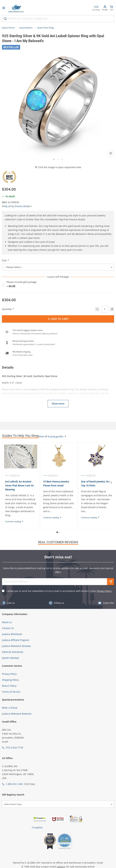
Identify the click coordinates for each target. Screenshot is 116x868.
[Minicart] (112, 8)
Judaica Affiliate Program (16, 640)
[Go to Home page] (16, 8)
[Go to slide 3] (62, 159)
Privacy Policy (104, 591)
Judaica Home (8, 28)
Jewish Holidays (11, 658)
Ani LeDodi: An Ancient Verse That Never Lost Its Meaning (19, 485)
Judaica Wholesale (12, 634)
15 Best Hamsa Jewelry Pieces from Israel (56, 483)
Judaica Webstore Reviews (16, 646)
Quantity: (8, 309)
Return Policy (9, 686)
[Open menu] (4, 8)
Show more (58, 404)
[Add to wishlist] (111, 154)
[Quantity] (105, 309)
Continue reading (14, 521)
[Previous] (5, 483)
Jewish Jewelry (26, 28)
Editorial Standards (13, 652)
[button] (58, 101)
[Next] (111, 483)
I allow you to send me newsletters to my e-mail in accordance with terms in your (59, 591)
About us (7, 622)
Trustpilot (37, 827)
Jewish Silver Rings (46, 28)
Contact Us (8, 628)
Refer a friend (10, 708)
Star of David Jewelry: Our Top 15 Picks (96, 483)
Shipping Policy (10, 680)
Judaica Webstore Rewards (17, 714)
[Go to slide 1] (54, 159)
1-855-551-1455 (14, 784)
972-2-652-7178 (14, 748)
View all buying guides (53, 436)
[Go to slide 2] (58, 159)
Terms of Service (11, 692)
